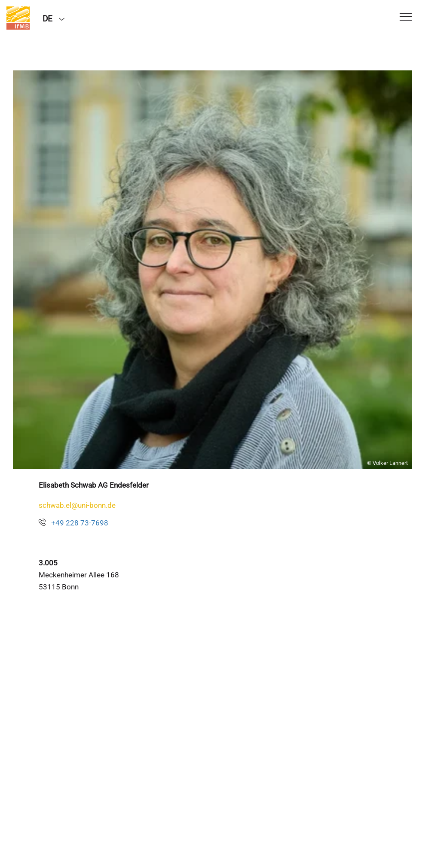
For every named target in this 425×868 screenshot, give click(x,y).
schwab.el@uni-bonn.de (77, 505)
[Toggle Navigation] (406, 17)
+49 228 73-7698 (80, 523)
